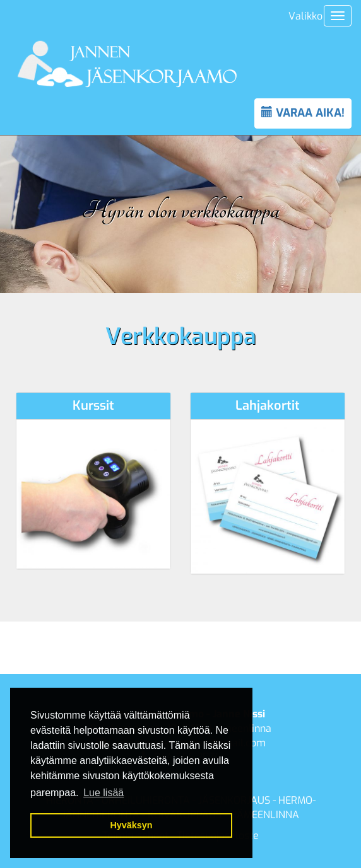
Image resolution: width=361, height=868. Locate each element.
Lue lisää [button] (104, 793)
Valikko (305, 16)
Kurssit (93, 406)
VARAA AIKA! (303, 113)
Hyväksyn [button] (131, 825)
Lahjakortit (268, 406)
